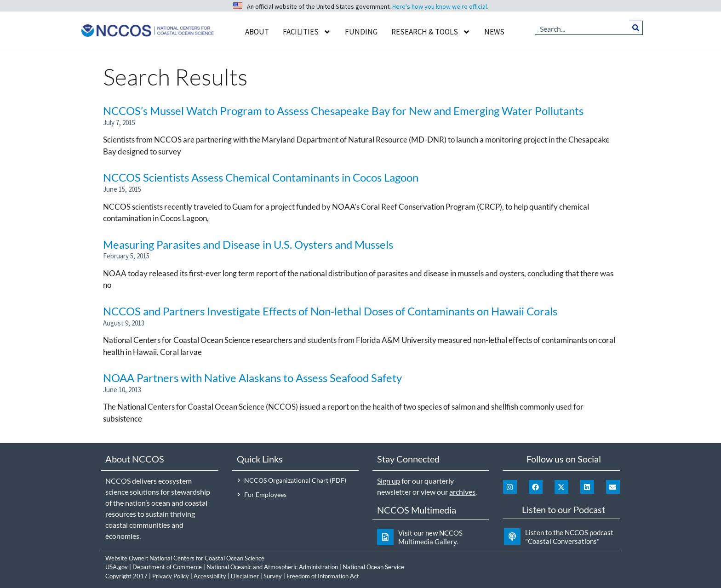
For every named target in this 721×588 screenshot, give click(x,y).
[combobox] (582, 28)
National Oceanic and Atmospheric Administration (272, 567)
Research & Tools (431, 32)
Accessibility (210, 576)
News (494, 32)
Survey (273, 576)
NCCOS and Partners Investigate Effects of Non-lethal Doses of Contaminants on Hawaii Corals (330, 311)
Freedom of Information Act (323, 576)
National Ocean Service (373, 567)
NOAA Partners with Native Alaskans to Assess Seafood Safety (252, 378)
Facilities (307, 32)
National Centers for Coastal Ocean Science (207, 558)
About (257, 32)
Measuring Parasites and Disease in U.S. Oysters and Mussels (248, 244)
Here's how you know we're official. (440, 6)
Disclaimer (245, 576)
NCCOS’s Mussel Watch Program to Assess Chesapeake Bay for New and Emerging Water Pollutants (343, 111)
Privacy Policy (171, 576)
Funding (361, 32)
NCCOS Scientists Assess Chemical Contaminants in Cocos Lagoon (261, 177)
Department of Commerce (167, 567)
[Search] (636, 28)
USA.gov (117, 567)
